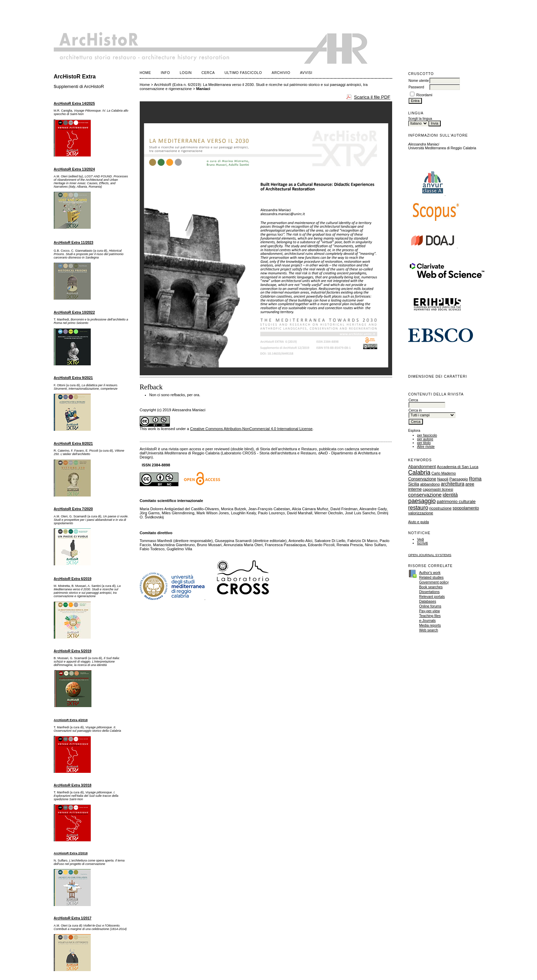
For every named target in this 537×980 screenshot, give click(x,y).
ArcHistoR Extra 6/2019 (73, 579)
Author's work (430, 573)
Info (165, 73)
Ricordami (424, 95)
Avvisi (306, 73)
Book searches (431, 587)
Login (186, 73)
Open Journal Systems (430, 555)
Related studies (432, 577)
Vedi (421, 539)
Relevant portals (432, 597)
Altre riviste (426, 447)
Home (145, 73)
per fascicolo (427, 435)
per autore (425, 439)
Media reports (430, 625)
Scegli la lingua (420, 119)
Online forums (430, 606)
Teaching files (430, 616)
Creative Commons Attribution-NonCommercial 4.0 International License (251, 429)
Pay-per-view (430, 611)
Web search (429, 630)
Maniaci (203, 89)
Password (416, 87)
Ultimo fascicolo (243, 73)
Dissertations (429, 592)
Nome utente (419, 81)
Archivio (281, 73)
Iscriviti (423, 543)
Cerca (208, 73)
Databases (428, 601)
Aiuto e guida (419, 522)
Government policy (434, 582)
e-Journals (428, 621)
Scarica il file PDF (372, 97)
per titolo (424, 443)
